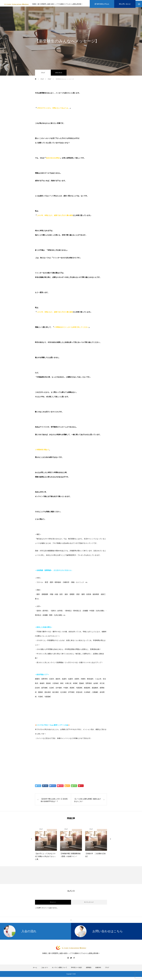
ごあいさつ (44, 969)
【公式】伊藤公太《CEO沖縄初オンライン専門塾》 (61, 755)
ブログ (43, 74)
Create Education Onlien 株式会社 (54, 770)
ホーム (35, 969)
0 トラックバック (89, 904)
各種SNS (98, 969)
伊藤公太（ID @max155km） (51, 762)
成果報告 (89, 969)
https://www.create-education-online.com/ (52, 747)
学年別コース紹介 (77, 969)
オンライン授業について (59, 969)
